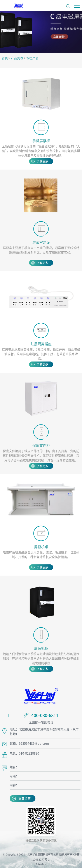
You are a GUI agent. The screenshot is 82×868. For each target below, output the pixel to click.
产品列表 (17, 58)
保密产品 (32, 58)
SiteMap (41, 863)
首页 (5, 58)
